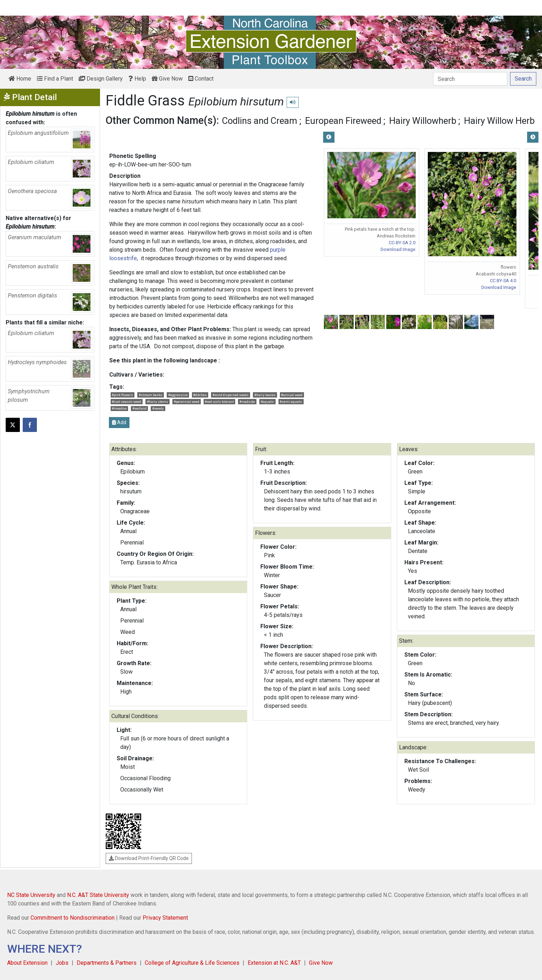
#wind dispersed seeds (231, 395)
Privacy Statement (165, 918)
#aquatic (267, 402)
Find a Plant (55, 79)
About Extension (27, 963)
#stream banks (151, 395)
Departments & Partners (107, 963)
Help (137, 79)
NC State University (31, 895)
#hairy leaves (265, 395)
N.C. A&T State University (98, 895)
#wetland (139, 408)
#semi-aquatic (291, 402)
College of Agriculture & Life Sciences (192, 963)
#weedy (158, 408)
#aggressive (178, 395)
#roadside (247, 402)
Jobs (62, 963)
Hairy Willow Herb (499, 121)
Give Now (167, 79)
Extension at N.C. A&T (274, 963)
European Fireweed (343, 121)
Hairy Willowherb (423, 121)
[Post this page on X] (13, 425)
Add (119, 422)
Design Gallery (101, 79)
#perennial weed (187, 402)
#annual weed (292, 395)
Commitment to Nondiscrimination (73, 918)
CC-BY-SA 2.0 (402, 243)
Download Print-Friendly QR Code (149, 858)
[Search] (470, 79)
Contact (201, 79)
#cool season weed (126, 402)
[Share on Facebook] (30, 425)
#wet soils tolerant (219, 402)
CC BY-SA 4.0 (503, 281)
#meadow (119, 408)
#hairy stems (157, 402)
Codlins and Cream (260, 121)
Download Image (398, 249)
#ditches (200, 395)
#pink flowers (122, 395)
